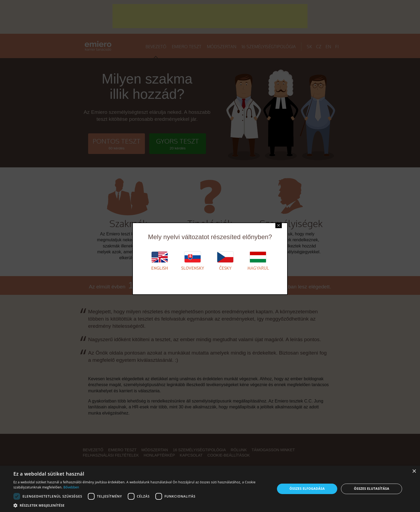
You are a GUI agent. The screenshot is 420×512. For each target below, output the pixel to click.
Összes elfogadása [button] (307, 489)
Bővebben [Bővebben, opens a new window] (71, 487)
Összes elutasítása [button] (372, 489)
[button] (140, 505)
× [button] (414, 471)
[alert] (210, 489)
